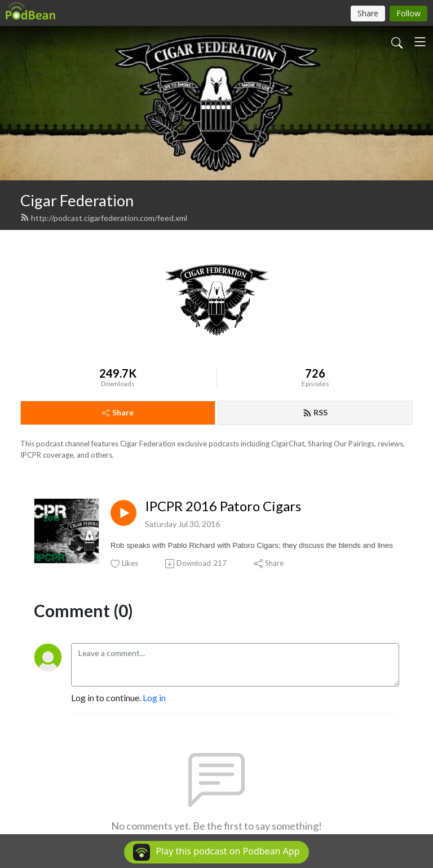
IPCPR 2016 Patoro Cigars (223, 506)
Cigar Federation (77, 200)
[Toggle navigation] (420, 42)
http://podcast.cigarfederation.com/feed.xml (104, 218)
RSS (315, 412)
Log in (154, 697)
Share (118, 412)
